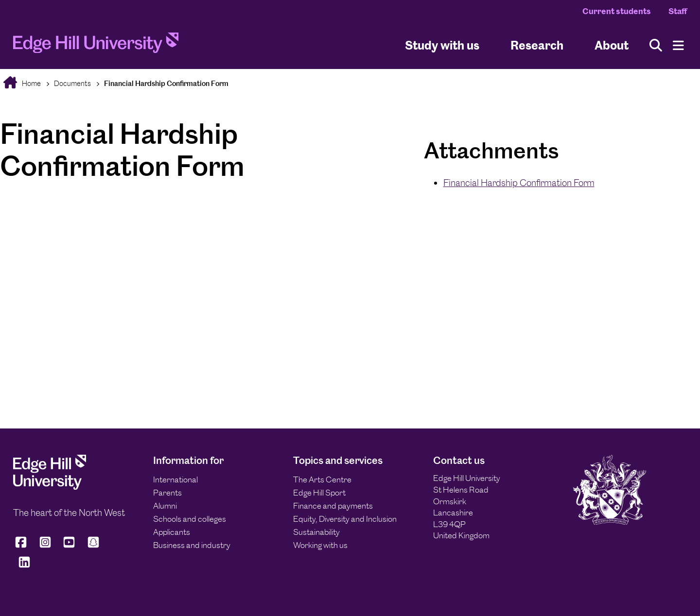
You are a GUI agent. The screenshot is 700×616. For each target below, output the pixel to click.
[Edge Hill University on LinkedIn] (24, 566)
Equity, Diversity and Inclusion (345, 519)
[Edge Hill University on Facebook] (23, 546)
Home (31, 83)
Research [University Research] (537, 45)
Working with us (320, 545)
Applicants (172, 532)
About (612, 45)
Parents (167, 493)
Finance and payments (333, 506)
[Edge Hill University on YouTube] (69, 546)
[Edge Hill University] (50, 487)
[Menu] (678, 45)
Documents (72, 83)
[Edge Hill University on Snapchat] (93, 546)
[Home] (96, 45)
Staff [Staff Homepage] (678, 11)
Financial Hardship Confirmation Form (166, 83)
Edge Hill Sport (319, 493)
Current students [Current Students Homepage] (617, 11)
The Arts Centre (322, 479)
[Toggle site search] (656, 45)
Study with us (442, 45)
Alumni (165, 506)
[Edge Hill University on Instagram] (45, 546)
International (175, 479)
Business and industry (192, 545)
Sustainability (316, 532)
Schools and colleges (190, 519)
